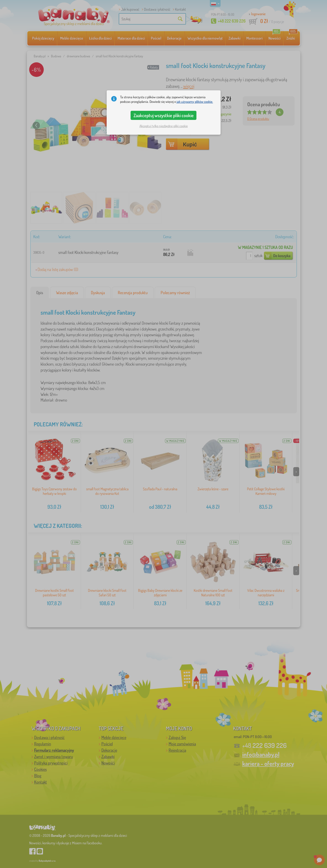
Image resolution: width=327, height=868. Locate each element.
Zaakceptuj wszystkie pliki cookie (164, 115)
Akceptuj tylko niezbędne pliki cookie (164, 126)
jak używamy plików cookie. (195, 102)
